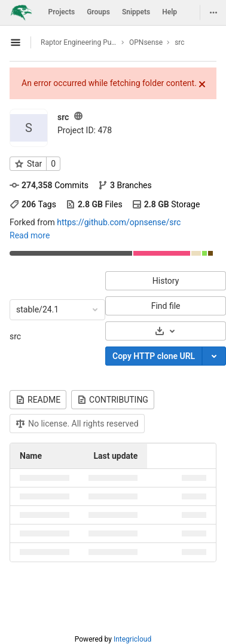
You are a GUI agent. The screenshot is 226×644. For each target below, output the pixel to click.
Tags (33, 204)
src (15, 336)
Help (169, 12)
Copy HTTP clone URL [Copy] (154, 356)
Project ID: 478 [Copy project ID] (85, 130)
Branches (125, 185)
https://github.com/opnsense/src (119, 222)
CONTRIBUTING (113, 400)
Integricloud (132, 639)
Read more (30, 235)
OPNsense (146, 42)
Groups (98, 12)
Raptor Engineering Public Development (79, 42)
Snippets (136, 12)
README (38, 400)
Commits (49, 185)
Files (94, 204)
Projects (62, 12)
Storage (166, 204)
